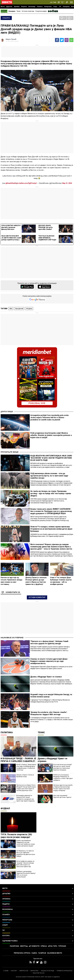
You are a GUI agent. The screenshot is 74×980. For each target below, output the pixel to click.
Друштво (9, 7)
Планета (40, 7)
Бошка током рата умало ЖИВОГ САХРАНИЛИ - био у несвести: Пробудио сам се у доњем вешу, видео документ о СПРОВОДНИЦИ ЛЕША (51, 511)
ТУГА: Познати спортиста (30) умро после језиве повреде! (16, 836)
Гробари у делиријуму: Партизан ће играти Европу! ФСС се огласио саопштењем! (26, 874)
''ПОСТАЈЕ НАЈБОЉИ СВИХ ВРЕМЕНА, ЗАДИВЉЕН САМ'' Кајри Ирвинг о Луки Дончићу (47, 239)
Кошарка (12, 11)
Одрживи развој (38, 941)
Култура (38, 936)
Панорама (66, 7)
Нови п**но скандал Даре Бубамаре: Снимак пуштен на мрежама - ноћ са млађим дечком (61, 581)
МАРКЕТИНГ (35, 971)
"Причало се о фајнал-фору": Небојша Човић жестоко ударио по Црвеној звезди (49, 642)
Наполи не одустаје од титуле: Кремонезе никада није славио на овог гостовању (11, 581)
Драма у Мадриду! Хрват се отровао (46, 677)
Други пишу (7, 412)
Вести (3, 7)
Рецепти (24, 7)
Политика (7, 732)
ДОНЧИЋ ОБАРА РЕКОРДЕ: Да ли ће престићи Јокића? (46, 227)
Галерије (42, 953)
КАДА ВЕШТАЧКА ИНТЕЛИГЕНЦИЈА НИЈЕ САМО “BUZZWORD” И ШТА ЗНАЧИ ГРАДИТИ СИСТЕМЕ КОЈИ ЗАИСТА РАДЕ (51, 458)
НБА (11, 309)
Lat (51, 2)
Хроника (17, 7)
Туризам (62, 946)
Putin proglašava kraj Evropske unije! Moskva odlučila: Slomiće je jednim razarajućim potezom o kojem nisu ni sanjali (51, 435)
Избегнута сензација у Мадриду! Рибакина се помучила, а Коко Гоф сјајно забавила (63, 777)
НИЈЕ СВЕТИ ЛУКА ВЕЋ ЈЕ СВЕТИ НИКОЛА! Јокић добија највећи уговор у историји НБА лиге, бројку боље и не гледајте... (11, 240)
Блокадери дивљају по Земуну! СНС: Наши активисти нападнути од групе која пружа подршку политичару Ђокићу (25, 798)
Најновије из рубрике (12, 638)
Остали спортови (28, 11)
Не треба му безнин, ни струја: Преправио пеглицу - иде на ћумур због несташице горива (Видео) (51, 493)
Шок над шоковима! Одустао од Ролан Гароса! (62, 796)
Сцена (34, 953)
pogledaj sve (37, 403)
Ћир (55, 2)
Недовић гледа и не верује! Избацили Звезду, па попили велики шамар (51, 696)
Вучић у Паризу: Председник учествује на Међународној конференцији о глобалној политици (26, 767)
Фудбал (5, 808)
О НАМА (6, 971)
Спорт (55, 7)
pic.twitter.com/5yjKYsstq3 (26, 183)
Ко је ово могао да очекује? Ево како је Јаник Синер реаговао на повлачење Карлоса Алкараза (63, 767)
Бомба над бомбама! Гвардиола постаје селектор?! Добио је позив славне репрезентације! (26, 843)
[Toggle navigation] (71, 2)
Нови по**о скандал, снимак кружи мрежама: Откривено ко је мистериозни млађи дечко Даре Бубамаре (51, 529)
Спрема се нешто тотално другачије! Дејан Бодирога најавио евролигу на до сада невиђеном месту (49, 661)
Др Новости (34, 946)
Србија (44, 946)
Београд (24, 946)
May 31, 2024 (67, 183)
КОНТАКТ (14, 971)
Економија (32, 7)
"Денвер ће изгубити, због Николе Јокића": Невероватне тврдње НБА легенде (49, 713)
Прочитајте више (10, 452)
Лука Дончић (19, 309)
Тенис (19, 11)
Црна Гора (53, 946)
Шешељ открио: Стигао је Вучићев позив (25, 776)
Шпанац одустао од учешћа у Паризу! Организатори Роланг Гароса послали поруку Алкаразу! (63, 788)
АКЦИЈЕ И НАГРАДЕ (48, 971)
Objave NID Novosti (39, 973)
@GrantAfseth (11, 183)
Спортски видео (41, 11)
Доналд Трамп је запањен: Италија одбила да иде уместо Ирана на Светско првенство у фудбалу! (36, 581)
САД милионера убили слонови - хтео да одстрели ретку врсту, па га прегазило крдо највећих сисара (49, 476)
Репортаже (48, 7)
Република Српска (22, 953)
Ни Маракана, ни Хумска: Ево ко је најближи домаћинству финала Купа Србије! (26, 853)
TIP (60, 7)
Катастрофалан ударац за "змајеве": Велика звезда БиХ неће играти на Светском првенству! (25, 864)
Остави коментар (37, 597)
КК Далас (29, 309)
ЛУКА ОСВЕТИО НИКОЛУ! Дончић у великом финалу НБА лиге (11, 227)
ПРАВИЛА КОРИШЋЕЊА (65, 971)
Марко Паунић (11, 39)
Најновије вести (55, 953)
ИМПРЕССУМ (24, 971)
